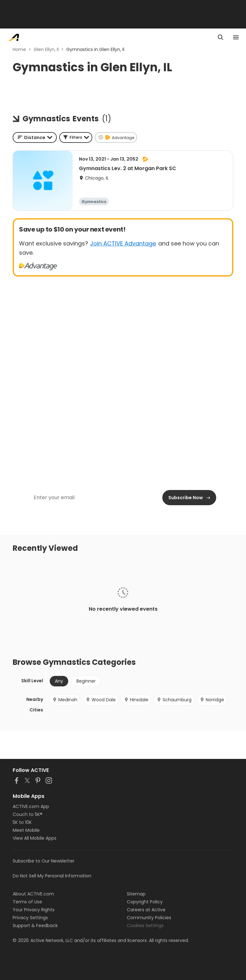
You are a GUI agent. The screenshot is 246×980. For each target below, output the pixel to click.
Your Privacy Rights (34, 910)
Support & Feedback (35, 926)
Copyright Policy (145, 902)
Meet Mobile (26, 830)
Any (59, 681)
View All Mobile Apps (35, 838)
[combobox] (35, 137)
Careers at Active (146, 910)
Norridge (212, 700)
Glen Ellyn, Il (46, 49)
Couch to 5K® (28, 814)
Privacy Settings (30, 918)
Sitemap (136, 894)
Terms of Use (27, 902)
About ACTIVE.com (33, 894)
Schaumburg (174, 700)
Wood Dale (101, 700)
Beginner (86, 681)
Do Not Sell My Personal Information (52, 876)
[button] (76, 137)
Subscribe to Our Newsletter (44, 861)
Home (19, 49)
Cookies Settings (145, 926)
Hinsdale (136, 700)
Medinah (65, 700)
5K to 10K (22, 822)
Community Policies (149, 918)
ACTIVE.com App (31, 806)
